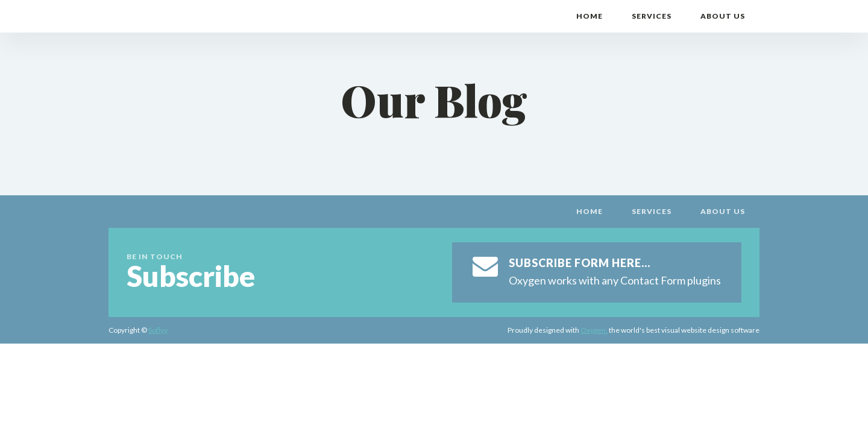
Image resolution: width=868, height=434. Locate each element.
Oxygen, (594, 330)
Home (590, 16)
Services (652, 16)
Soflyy (158, 330)
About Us (723, 16)
